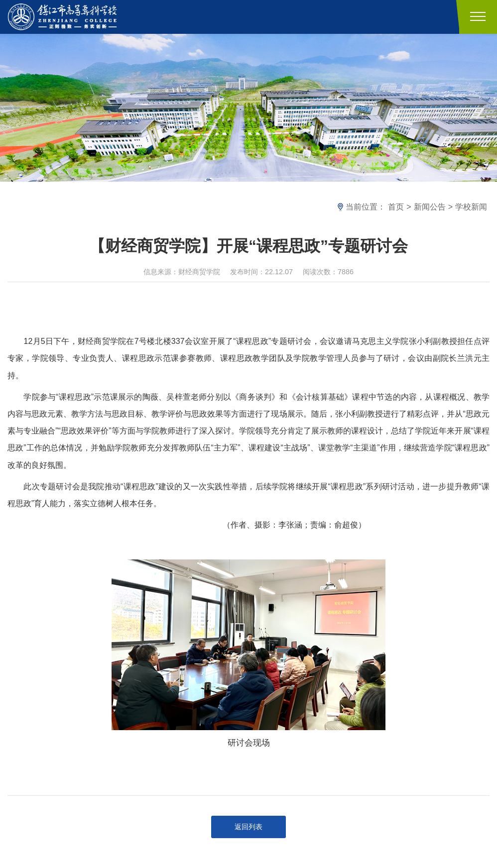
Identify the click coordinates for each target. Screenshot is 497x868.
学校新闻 (471, 207)
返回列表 (248, 827)
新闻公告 (430, 207)
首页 (396, 207)
